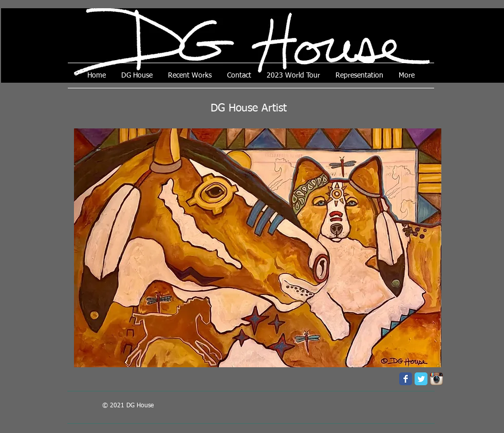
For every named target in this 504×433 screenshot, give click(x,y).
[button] (258, 248)
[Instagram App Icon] (436, 379)
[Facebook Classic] (406, 379)
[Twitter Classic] (421, 379)
